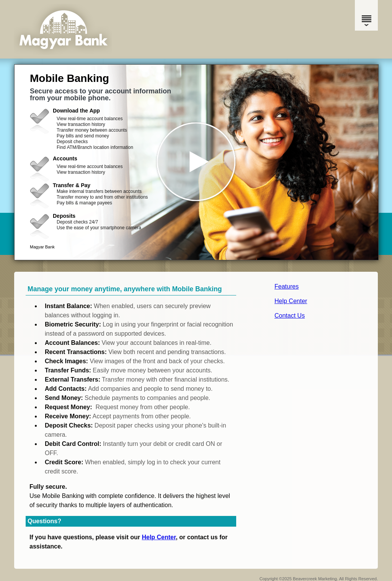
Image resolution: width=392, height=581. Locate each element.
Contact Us (290, 316)
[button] (196, 162)
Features (287, 286)
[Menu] (366, 15)
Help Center (291, 301)
